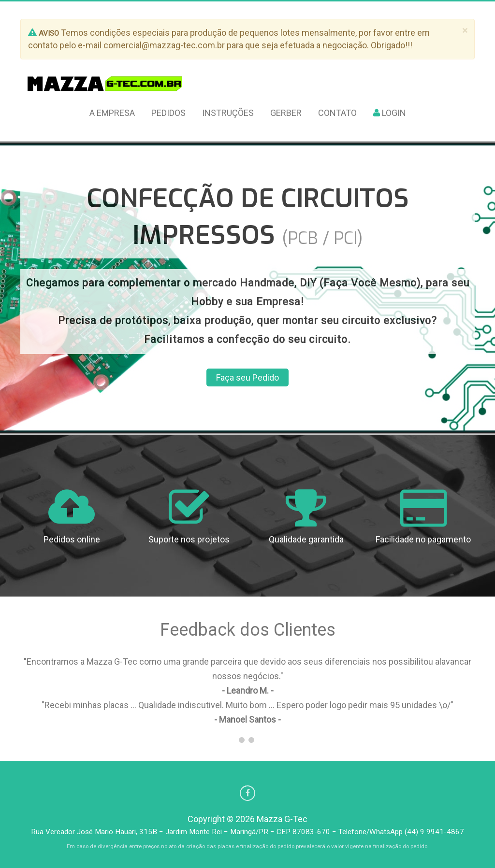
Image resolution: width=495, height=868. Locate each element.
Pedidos (168, 113)
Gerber (286, 113)
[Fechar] (465, 31)
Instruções (228, 113)
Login (390, 113)
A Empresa (112, 113)
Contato (337, 113)
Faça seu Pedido (247, 377)
